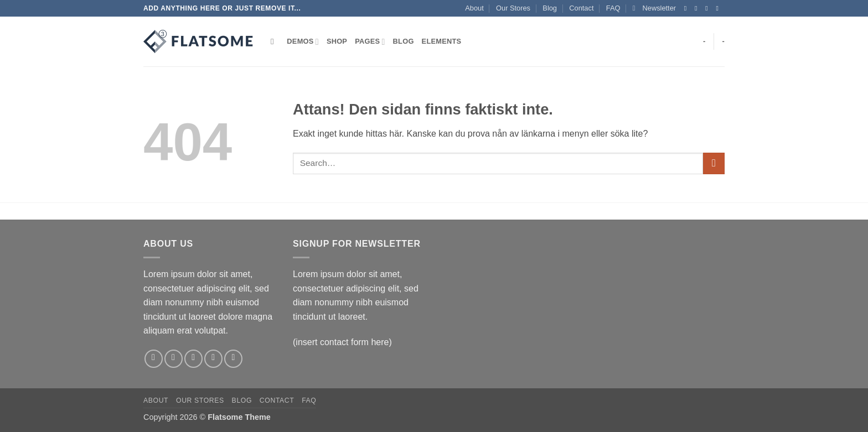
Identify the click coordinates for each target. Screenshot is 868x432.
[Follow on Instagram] (698, 8)
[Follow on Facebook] (688, 8)
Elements (442, 41)
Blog (550, 8)
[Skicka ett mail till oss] (719, 8)
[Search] (275, 41)
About (474, 8)
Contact (581, 8)
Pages (370, 42)
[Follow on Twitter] (709, 8)
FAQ (613, 8)
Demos (303, 42)
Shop (337, 41)
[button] (654, 8)
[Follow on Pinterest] (233, 359)
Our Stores (513, 8)
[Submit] (714, 163)
